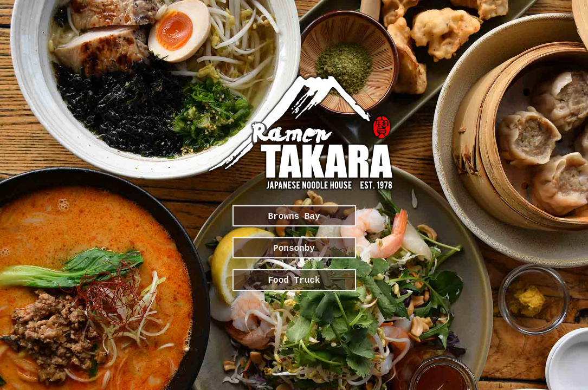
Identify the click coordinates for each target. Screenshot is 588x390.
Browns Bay (294, 217)
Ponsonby (294, 249)
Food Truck (294, 281)
